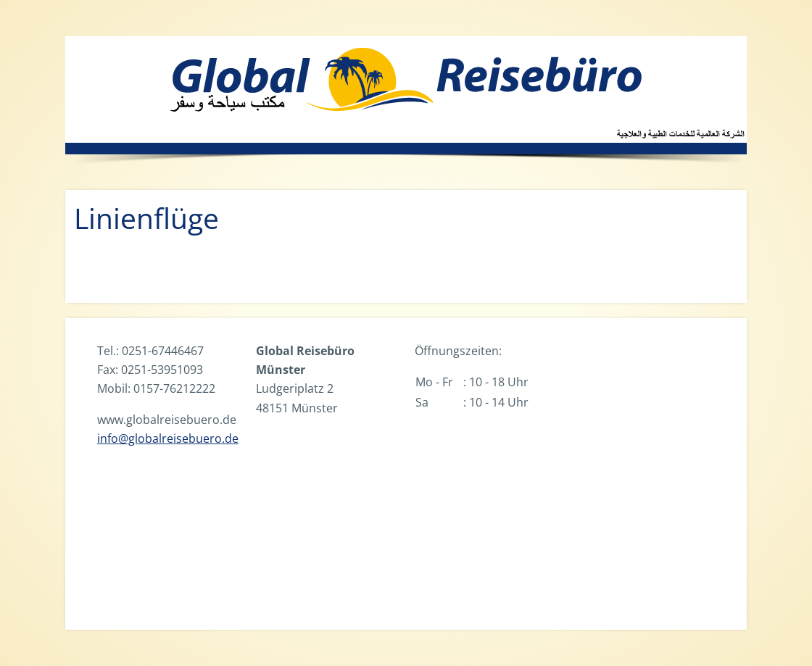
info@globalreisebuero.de (168, 438)
